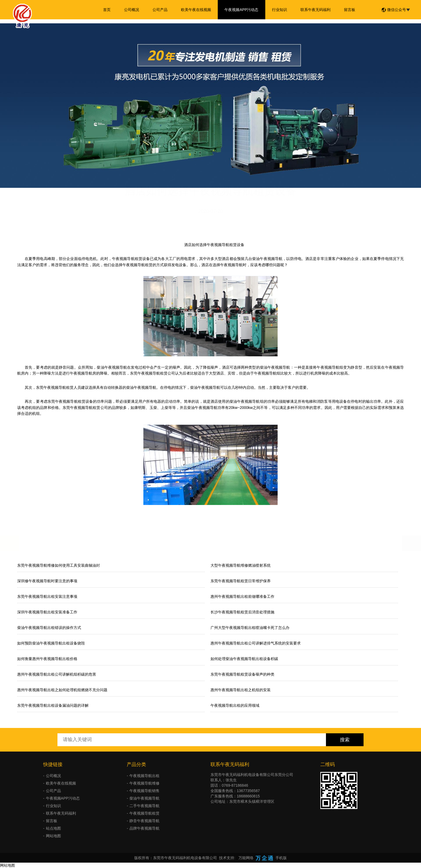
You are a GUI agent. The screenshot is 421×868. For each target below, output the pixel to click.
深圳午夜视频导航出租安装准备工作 (47, 612)
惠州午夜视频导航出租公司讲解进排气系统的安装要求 (256, 643)
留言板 (350, 10)
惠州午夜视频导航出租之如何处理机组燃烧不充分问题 (62, 690)
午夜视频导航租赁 (144, 813)
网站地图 (53, 836)
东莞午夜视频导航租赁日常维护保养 (241, 581)
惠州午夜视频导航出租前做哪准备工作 (242, 596)
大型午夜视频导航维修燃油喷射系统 (241, 565)
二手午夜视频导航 (144, 806)
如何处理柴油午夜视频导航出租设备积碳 (244, 659)
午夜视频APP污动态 (241, 10)
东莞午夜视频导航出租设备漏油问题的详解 (53, 705)
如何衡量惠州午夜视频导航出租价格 (47, 659)
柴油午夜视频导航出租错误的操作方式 (49, 628)
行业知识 (280, 10)
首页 (107, 10)
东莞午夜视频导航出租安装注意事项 (47, 596)
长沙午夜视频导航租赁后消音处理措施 (242, 612)
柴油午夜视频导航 (144, 798)
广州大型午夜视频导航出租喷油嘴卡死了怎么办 (250, 628)
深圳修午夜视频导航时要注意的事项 (47, 581)
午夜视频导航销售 (144, 791)
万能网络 (246, 858)
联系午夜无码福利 (315, 10)
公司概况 (132, 10)
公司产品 (160, 10)
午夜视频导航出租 (144, 776)
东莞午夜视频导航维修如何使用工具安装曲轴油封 (59, 565)
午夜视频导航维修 (144, 783)
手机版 (281, 858)
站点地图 (53, 828)
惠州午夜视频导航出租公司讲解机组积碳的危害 (57, 674)
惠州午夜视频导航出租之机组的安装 (241, 690)
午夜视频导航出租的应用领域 (235, 705)
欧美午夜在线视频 (196, 10)
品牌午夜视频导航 (144, 828)
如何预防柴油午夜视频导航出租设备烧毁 (51, 643)
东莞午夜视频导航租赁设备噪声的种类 (242, 674)
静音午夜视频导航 (144, 821)
